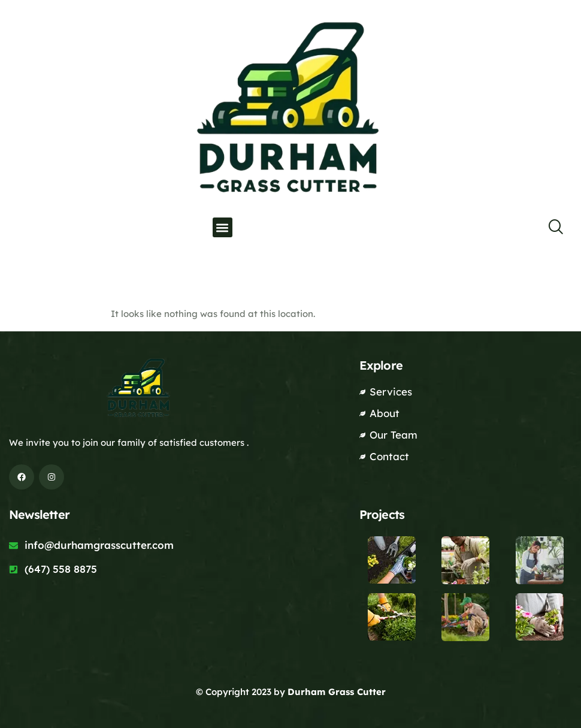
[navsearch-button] (548, 228)
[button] (223, 227)
